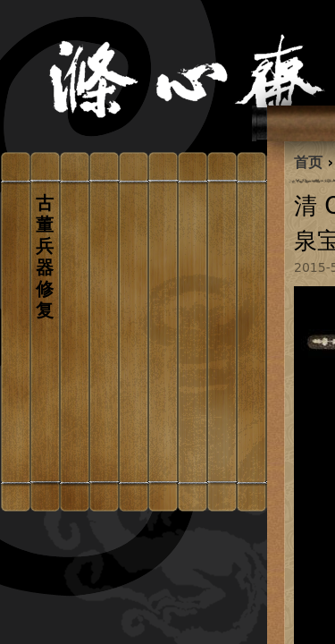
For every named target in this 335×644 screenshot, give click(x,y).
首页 (308, 162)
